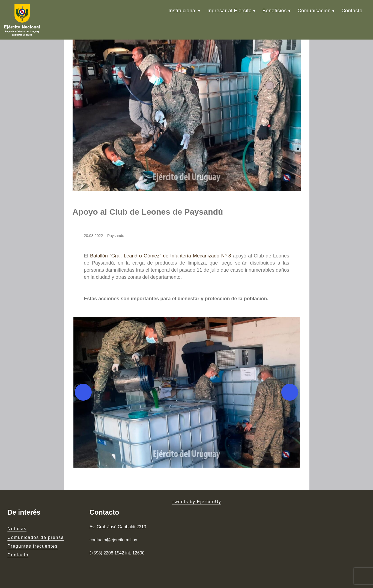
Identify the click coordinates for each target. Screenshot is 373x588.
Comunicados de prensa (36, 537)
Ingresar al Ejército (229, 11)
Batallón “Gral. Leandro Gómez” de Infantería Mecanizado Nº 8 (161, 256)
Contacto (352, 11)
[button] (187, 392)
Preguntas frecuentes (32, 546)
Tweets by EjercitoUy (196, 502)
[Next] (290, 392)
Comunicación (314, 11)
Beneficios (275, 11)
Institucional (182, 11)
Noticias (17, 529)
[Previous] (83, 392)
